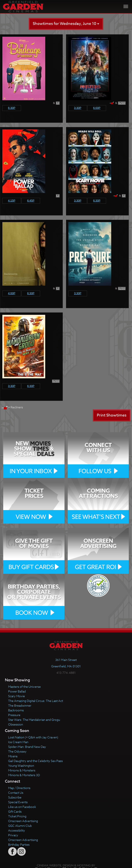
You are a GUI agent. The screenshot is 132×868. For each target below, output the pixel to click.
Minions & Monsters (22, 770)
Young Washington (21, 766)
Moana (13, 756)
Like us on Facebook (22, 807)
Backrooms (16, 710)
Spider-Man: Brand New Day (27, 747)
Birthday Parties (19, 845)
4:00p (12, 293)
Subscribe (15, 797)
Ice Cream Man (18, 742)
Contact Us (16, 793)
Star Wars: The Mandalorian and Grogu (34, 720)
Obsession (16, 724)
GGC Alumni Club (20, 826)
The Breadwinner (20, 705)
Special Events (18, 802)
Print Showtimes (112, 415)
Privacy (13, 835)
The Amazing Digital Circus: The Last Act (36, 701)
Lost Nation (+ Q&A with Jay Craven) (33, 737)
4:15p (12, 201)
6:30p (12, 108)
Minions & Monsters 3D (24, 775)
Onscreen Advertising (23, 821)
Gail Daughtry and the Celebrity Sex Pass (35, 761)
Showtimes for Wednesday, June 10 (66, 24)
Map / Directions (19, 788)
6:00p (97, 108)
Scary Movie (16, 696)
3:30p (78, 108)
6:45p (31, 201)
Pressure (14, 715)
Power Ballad (17, 691)
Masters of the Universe (24, 687)
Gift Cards (15, 811)
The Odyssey (17, 751)
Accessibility (17, 830)
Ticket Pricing (17, 816)
